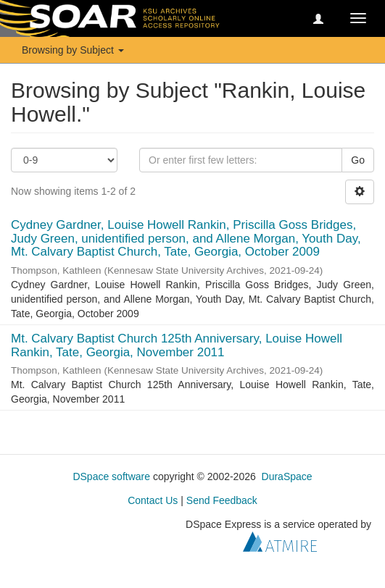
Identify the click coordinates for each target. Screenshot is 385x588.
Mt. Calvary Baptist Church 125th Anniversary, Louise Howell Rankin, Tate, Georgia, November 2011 (177, 345)
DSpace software (111, 476)
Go (358, 160)
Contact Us (153, 500)
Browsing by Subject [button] (73, 50)
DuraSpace (287, 476)
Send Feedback (222, 500)
